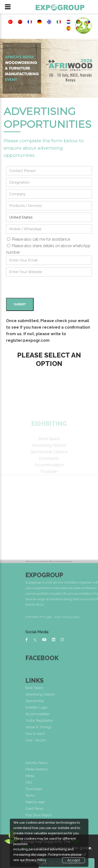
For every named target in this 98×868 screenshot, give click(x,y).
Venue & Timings (74, 727)
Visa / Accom (71, 740)
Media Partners (72, 769)
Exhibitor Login (72, 707)
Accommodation (73, 714)
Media (65, 776)
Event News (69, 809)
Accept (74, 860)
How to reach (70, 734)
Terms (65, 795)
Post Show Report (74, 815)
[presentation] (43, 288)
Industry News (72, 763)
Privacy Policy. (36, 860)
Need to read (70, 802)
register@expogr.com (28, 340)
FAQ (64, 782)
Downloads (69, 789)
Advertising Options (75, 694)
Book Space (69, 688)
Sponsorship (70, 701)
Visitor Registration (74, 721)
